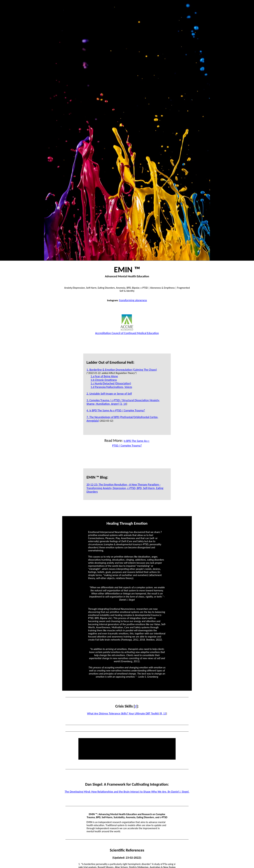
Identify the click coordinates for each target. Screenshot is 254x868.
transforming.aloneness (133, 300)
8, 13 (163, 713)
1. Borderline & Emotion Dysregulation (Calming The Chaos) (122, 370)
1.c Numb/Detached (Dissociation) (111, 383)
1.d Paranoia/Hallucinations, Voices (111, 387)
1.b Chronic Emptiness (104, 380)
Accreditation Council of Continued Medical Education (127, 331)
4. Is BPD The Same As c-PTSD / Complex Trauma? (116, 410)
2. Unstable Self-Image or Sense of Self (109, 394)
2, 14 (123, 404)
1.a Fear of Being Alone (104, 376)
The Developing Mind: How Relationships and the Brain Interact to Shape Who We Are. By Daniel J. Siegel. (127, 792)
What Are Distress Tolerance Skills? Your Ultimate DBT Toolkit (123, 713)
